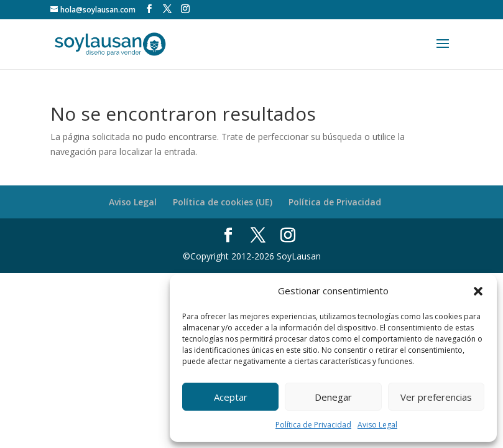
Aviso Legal (377, 425)
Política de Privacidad (313, 425)
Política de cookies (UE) (223, 202)
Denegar (333, 397)
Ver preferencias (436, 397)
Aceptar (231, 397)
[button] (478, 291)
